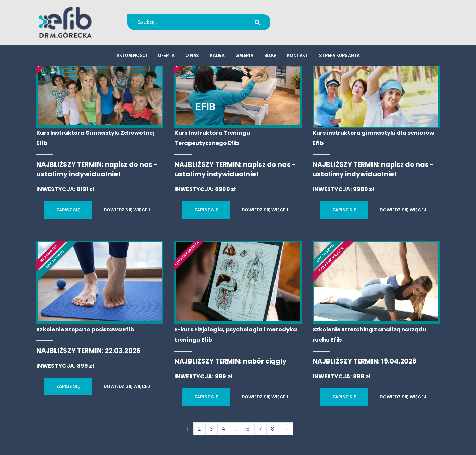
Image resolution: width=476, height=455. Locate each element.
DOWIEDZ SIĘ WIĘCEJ (127, 210)
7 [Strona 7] (260, 429)
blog (270, 57)
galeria (244, 57)
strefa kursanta (339, 57)
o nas (192, 57)
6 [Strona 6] (248, 429)
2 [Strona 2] (199, 429)
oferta (166, 57)
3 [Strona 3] (211, 429)
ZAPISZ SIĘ (68, 210)
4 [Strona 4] (224, 429)
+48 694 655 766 (322, 18)
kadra (217, 57)
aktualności (132, 57)
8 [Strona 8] (273, 429)
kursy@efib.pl (318, 27)
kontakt (298, 57)
